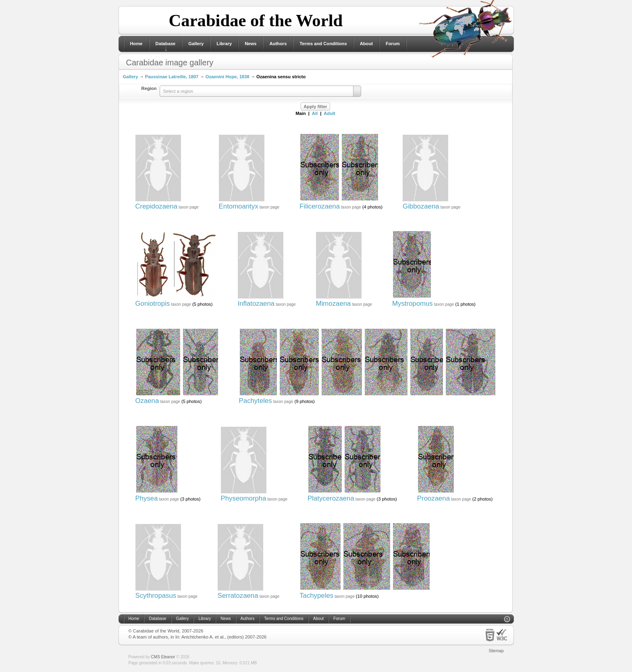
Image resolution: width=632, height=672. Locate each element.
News (251, 44)
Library (224, 44)
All (315, 113)
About (366, 44)
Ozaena (147, 401)
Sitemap (496, 651)
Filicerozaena (320, 206)
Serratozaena (238, 596)
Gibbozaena (421, 206)
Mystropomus (413, 304)
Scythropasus (156, 596)
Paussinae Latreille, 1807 (172, 77)
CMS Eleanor (163, 657)
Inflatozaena (256, 304)
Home (136, 44)
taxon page (189, 207)
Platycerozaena (331, 498)
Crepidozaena (157, 206)
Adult (330, 113)
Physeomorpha (244, 498)
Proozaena (433, 498)
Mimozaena (334, 304)
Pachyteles (256, 401)
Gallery (196, 44)
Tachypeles (316, 596)
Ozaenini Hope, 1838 (228, 77)
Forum (393, 44)
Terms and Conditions (323, 44)
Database (166, 44)
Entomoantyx (239, 206)
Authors (278, 44)
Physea (147, 498)
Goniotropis (153, 304)
